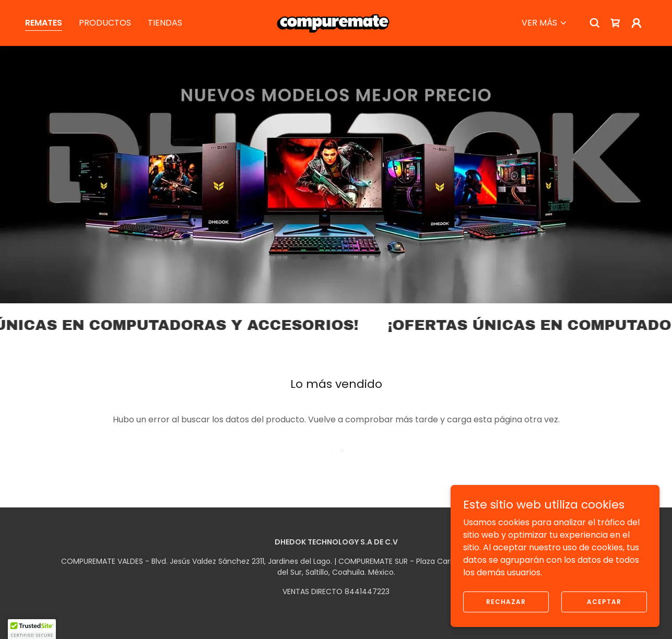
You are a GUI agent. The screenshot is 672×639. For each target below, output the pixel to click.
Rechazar (506, 601)
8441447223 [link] (367, 591)
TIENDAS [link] (165, 23)
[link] (336, 22)
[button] (545, 23)
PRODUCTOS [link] (105, 23)
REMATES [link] (44, 23)
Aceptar (604, 601)
